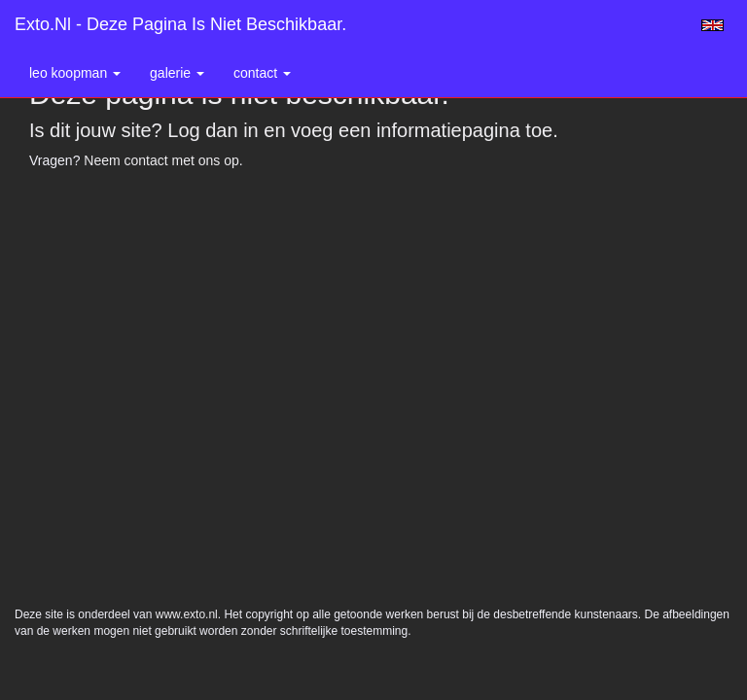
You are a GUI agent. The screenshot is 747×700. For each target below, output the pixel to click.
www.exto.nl (187, 614)
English (712, 25)
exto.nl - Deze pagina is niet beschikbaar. (180, 24)
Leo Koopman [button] (75, 73)
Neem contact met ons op (161, 160)
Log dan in (213, 130)
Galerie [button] (177, 73)
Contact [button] (262, 73)
